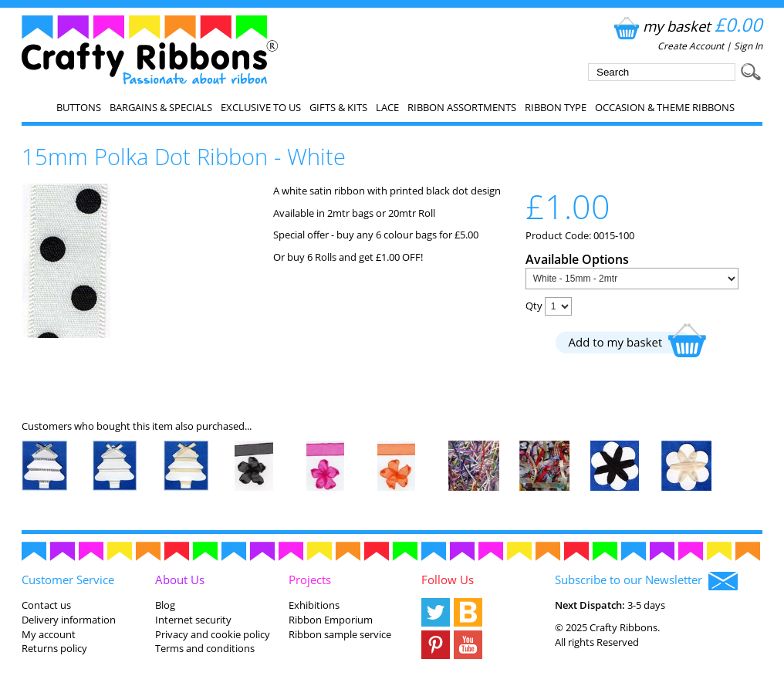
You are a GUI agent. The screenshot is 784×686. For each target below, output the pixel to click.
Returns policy (54, 648)
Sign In (748, 46)
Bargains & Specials (161, 107)
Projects (310, 580)
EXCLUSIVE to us (261, 107)
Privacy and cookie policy (213, 634)
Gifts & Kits (338, 107)
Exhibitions (314, 605)
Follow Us (448, 580)
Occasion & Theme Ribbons (665, 107)
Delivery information (69, 620)
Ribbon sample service (340, 634)
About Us (180, 580)
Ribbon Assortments (462, 107)
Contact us (46, 605)
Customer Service (68, 580)
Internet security (193, 620)
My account (49, 634)
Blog (165, 605)
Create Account (691, 46)
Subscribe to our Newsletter (646, 581)
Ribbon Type (556, 107)
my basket (686, 26)
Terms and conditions (205, 648)
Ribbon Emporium (331, 620)
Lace (387, 107)
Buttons (79, 107)
